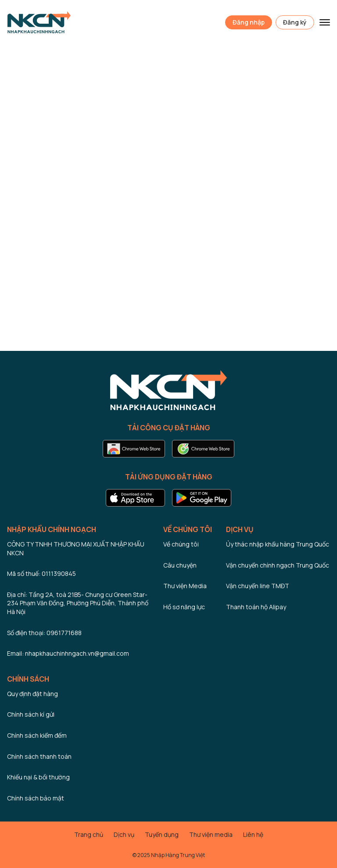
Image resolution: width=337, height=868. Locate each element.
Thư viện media (211, 834)
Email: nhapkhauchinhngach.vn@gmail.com (68, 653)
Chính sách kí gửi (31, 714)
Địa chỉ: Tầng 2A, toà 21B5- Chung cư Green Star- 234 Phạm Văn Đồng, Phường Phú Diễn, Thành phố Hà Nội (78, 603)
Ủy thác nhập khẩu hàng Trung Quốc (278, 544)
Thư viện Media (185, 586)
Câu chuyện (180, 565)
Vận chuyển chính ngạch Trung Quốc (278, 565)
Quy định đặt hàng (32, 694)
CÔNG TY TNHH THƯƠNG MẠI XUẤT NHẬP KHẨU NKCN (76, 548)
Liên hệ (253, 834)
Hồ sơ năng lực (184, 607)
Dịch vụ (124, 834)
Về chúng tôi (181, 544)
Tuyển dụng (162, 834)
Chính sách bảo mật (36, 798)
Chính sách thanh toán (39, 756)
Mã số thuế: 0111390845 (41, 573)
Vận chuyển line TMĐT (258, 586)
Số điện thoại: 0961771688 (44, 633)
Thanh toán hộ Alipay (256, 607)
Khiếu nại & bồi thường (38, 777)
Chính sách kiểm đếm (37, 735)
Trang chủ (89, 834)
